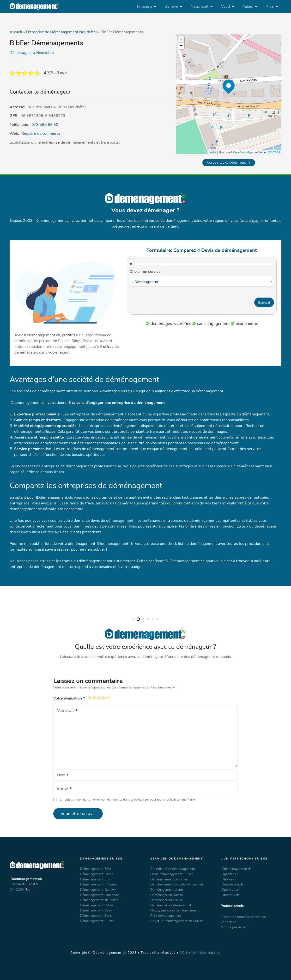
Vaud (225, 6)
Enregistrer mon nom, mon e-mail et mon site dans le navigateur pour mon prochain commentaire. (128, 800)
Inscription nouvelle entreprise (243, 917)
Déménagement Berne (97, 874)
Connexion (228, 922)
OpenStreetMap (242, 152)
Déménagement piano (167, 890)
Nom (61, 776)
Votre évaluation (69, 698)
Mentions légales (206, 953)
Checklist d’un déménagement (173, 869)
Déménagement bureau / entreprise (177, 884)
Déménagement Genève (98, 890)
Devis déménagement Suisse (172, 874)
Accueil (16, 32)
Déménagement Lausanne (99, 895)
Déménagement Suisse (97, 921)
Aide (270, 6)
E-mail (63, 789)
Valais (248, 6)
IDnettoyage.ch (232, 884)
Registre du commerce (41, 134)
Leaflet (213, 152)
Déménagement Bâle (95, 869)
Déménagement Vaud (96, 910)
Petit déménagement (166, 916)
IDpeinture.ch (230, 890)
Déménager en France (167, 900)
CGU (184, 953)
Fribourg (144, 6)
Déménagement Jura (95, 879)
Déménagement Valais (97, 905)
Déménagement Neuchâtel (100, 900)
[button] (133, 619)
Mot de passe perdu (236, 927)
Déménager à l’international (171, 905)
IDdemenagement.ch (236, 869)
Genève (171, 6)
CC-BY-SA (274, 152)
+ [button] (181, 39)
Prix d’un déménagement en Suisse (177, 921)
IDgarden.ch (230, 874)
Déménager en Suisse (167, 895)
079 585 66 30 (45, 125)
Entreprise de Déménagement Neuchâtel (61, 32)
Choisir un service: (146, 272)
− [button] (181, 46)
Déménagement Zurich (97, 916)
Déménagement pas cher (169, 879)
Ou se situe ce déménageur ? (229, 162)
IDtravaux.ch (230, 895)
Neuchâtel (200, 6)
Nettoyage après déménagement (175, 910)
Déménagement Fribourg (99, 884)
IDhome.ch (229, 879)
